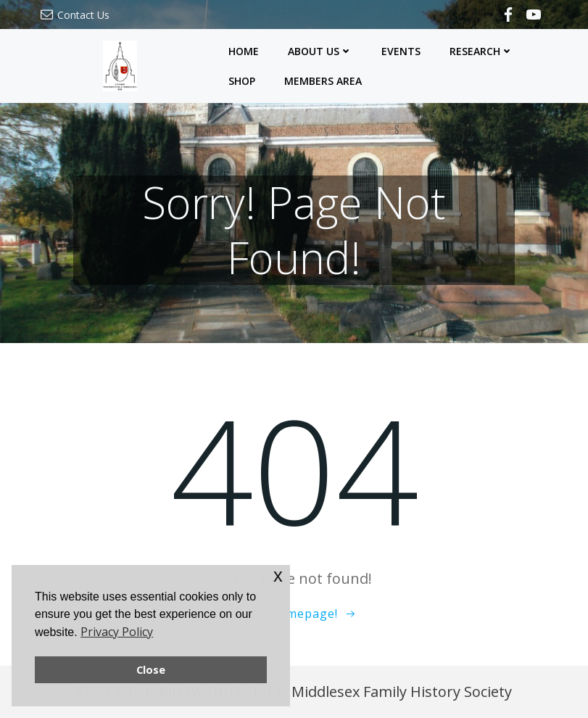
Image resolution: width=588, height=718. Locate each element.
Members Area (323, 81)
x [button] (278, 575)
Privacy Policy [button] (117, 632)
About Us (320, 51)
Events (401, 51)
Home (244, 51)
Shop (242, 81)
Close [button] (151, 670)
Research (481, 51)
